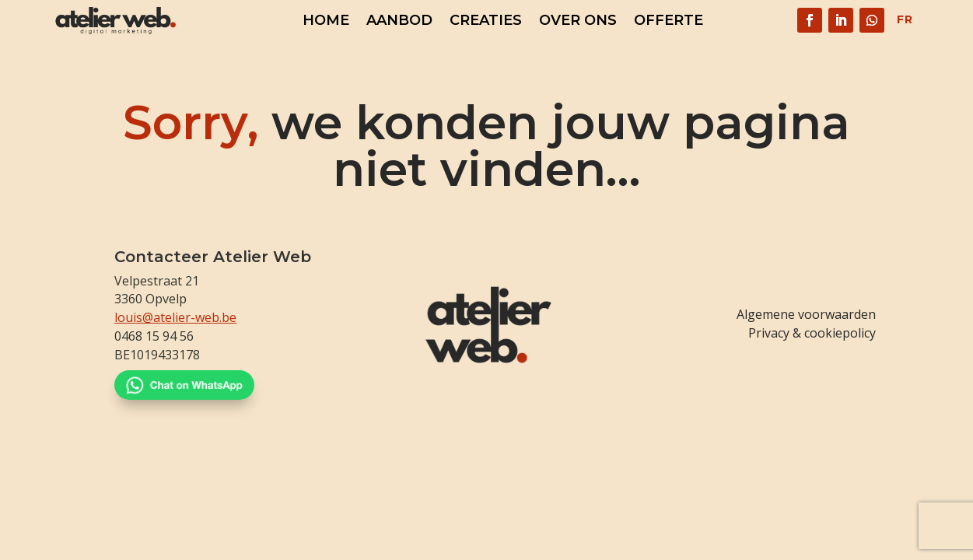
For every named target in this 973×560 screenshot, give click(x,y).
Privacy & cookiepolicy (812, 333)
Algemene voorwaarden (806, 314)
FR (905, 19)
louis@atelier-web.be (175, 317)
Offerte (668, 22)
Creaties (486, 22)
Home (326, 22)
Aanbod (399, 22)
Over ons (578, 22)
